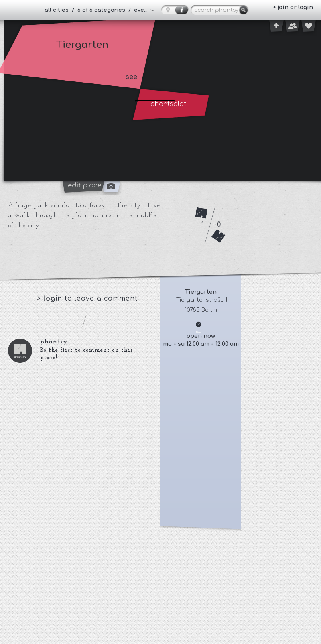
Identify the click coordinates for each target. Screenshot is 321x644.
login (54, 299)
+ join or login (293, 7)
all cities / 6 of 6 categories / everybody (100, 10)
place (85, 185)
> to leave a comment (87, 299)
